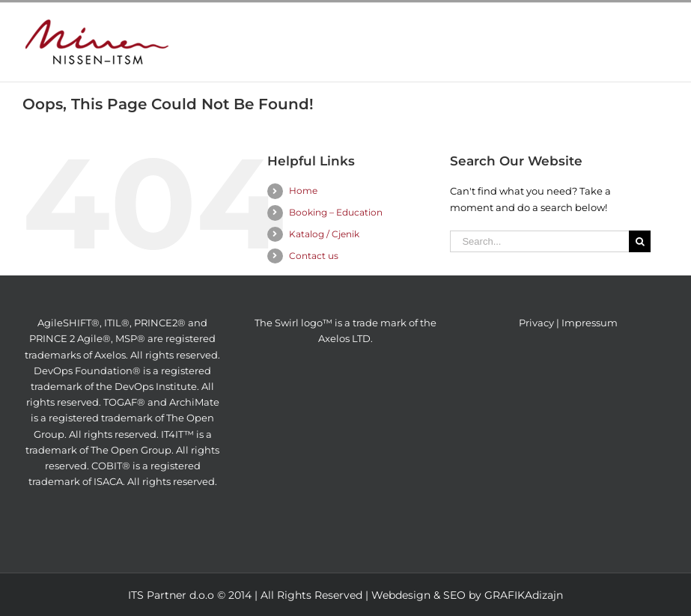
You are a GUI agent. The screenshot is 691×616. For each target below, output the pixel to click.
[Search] (640, 241)
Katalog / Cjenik (324, 234)
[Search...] (539, 241)
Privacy (536, 323)
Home (303, 190)
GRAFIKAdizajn (524, 595)
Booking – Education (336, 212)
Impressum (590, 323)
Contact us (314, 256)
